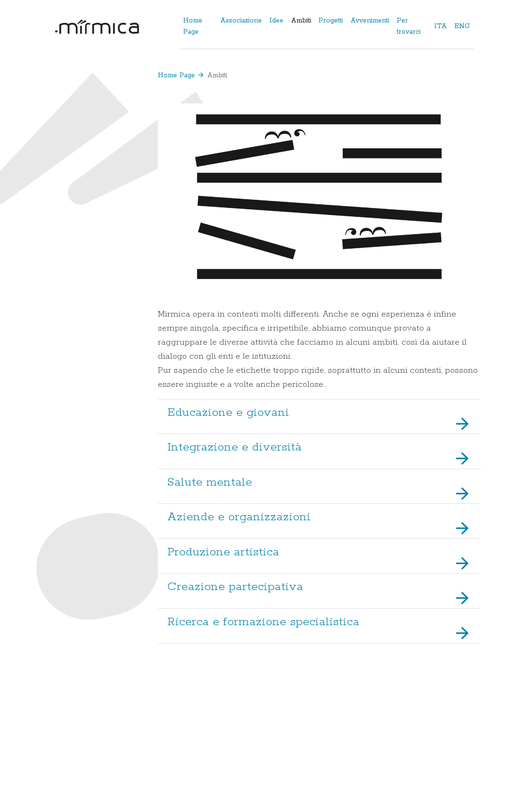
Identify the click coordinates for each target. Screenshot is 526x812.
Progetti (331, 21)
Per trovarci (409, 26)
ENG (462, 26)
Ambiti (301, 21)
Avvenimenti (370, 21)
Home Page (193, 26)
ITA (441, 26)
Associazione (241, 21)
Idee (276, 21)
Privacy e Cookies (452, 778)
